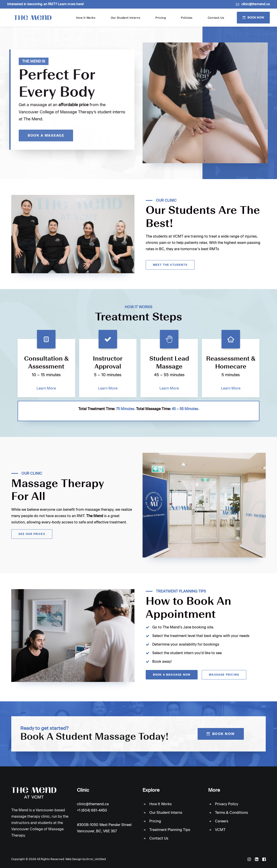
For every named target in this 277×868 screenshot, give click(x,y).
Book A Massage (48, 139)
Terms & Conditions (231, 813)
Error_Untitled (96, 859)
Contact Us (222, 20)
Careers (222, 821)
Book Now (256, 20)
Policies (205, 20)
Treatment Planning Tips (170, 830)
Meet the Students (170, 269)
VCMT (220, 830)
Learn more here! (71, 4)
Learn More (46, 392)
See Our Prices (32, 538)
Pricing (191, 20)
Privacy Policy (227, 804)
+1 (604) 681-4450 (92, 811)
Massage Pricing (224, 679)
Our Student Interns (169, 20)
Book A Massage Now (172, 679)
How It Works (142, 20)
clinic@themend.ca (256, 4)
